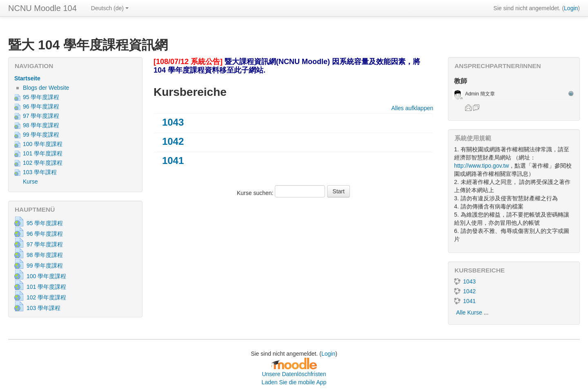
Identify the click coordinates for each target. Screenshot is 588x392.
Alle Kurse (469, 312)
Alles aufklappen (412, 108)
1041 (173, 161)
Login (571, 8)
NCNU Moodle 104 (42, 8)
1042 (173, 141)
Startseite (27, 78)
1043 (173, 122)
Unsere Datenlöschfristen (294, 374)
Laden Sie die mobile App (294, 382)
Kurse (30, 182)
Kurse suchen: (256, 193)
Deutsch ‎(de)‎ (110, 8)
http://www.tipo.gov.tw (481, 166)
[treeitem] (75, 78)
